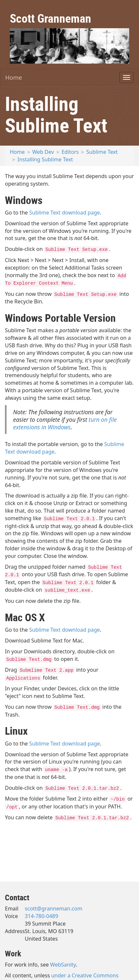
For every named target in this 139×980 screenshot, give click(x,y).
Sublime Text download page (65, 213)
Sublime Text (102, 152)
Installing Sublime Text (45, 159)
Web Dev (43, 152)
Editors (70, 152)
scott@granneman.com (54, 909)
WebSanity (63, 965)
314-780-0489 (42, 916)
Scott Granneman (50, 18)
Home (14, 77)
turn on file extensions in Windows (65, 423)
